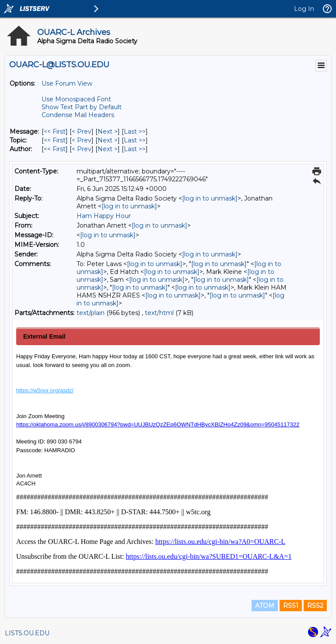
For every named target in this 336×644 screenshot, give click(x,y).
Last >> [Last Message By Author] (135, 149)
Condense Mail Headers (78, 115)
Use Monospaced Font (76, 99)
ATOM (265, 606)
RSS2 (315, 606)
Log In (304, 9)
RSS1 (291, 606)
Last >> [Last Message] (135, 132)
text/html (159, 313)
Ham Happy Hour (104, 216)
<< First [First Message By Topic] (55, 140)
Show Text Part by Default (82, 107)
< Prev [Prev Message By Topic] (82, 140)
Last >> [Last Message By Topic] (135, 140)
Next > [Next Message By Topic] (108, 140)
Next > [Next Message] (108, 132)
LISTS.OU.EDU (27, 633)
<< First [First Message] (55, 132)
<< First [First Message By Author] (55, 149)
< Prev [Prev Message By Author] (82, 149)
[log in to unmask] (210, 198)
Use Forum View (67, 83)
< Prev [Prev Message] (82, 132)
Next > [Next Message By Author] (108, 149)
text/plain (91, 313)
